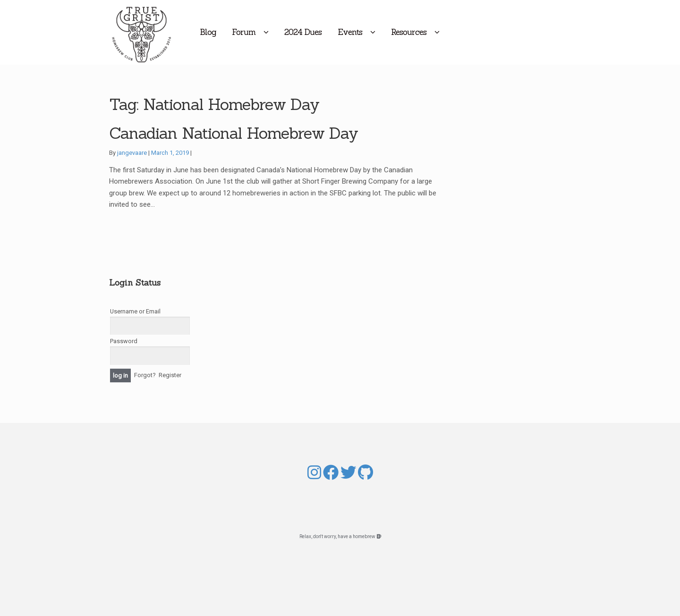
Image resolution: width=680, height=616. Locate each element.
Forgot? (145, 375)
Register (170, 375)
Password (124, 341)
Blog (247, 32)
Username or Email (135, 311)
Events (389, 32)
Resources (448, 32)
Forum (283, 32)
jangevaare (132, 153)
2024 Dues (342, 32)
